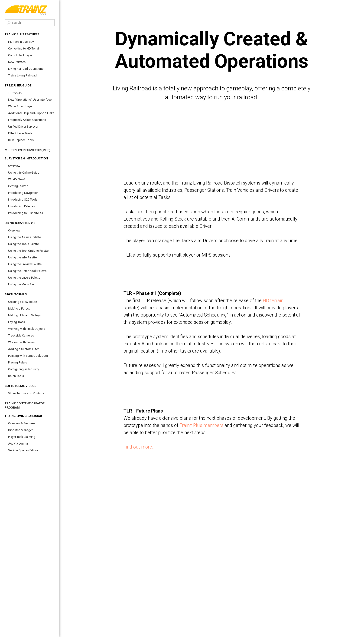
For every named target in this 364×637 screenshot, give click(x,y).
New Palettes (17, 62)
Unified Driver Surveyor (23, 127)
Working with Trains (21, 342)
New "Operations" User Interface (30, 100)
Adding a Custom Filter (23, 349)
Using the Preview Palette (25, 264)
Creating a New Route (23, 302)
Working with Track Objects (27, 329)
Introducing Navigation (23, 193)
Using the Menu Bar (21, 284)
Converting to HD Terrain (24, 48)
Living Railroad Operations (26, 69)
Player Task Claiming (22, 437)
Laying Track (17, 322)
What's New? (17, 179)
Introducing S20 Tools (23, 200)
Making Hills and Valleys (24, 315)
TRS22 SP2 (15, 93)
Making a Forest (19, 309)
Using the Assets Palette (24, 237)
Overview (14, 166)
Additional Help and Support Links (31, 113)
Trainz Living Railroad (22, 75)
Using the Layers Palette (24, 278)
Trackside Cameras (21, 335)
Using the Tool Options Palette (28, 251)
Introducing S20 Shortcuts (26, 213)
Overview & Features (22, 423)
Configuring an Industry (24, 369)
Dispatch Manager (20, 430)
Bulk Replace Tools (21, 140)
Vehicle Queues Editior (23, 450)
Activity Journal (18, 444)
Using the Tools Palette (23, 244)
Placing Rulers (18, 362)
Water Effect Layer (20, 106)
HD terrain (273, 300)
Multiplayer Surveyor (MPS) (28, 150)
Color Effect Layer (20, 55)
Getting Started (18, 186)
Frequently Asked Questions (27, 120)
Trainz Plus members (201, 425)
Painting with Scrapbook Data (28, 356)
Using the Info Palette (22, 257)
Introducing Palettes (21, 206)
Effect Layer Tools (20, 133)
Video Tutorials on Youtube (26, 393)
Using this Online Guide (24, 173)
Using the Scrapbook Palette (27, 271)
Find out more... (140, 447)
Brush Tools (16, 376)
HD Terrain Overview (21, 42)
